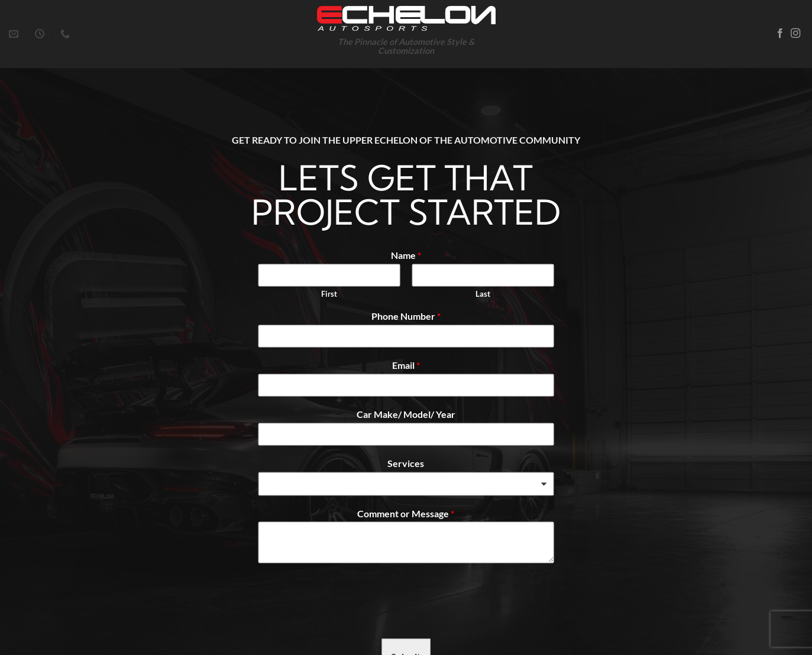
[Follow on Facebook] (780, 34)
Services (406, 463)
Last (483, 293)
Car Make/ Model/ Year (406, 414)
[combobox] (406, 484)
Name (406, 254)
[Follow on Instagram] (795, 34)
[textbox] (400, 485)
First (329, 293)
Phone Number (406, 316)
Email (406, 365)
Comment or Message (406, 513)
